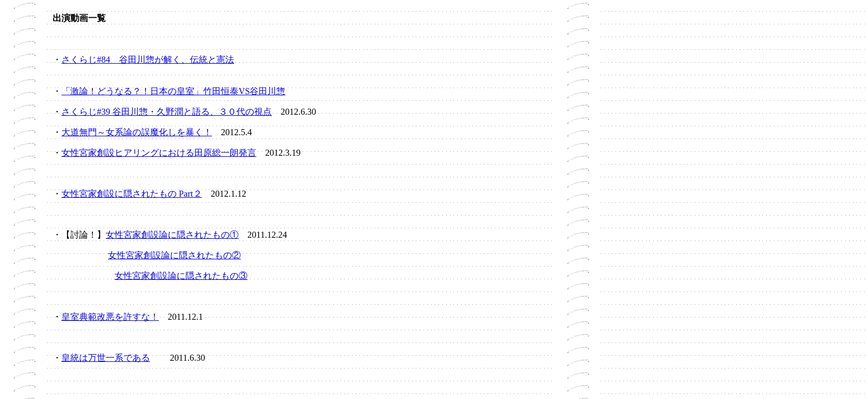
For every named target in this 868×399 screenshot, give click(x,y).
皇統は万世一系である (106, 358)
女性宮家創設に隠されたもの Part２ (132, 194)
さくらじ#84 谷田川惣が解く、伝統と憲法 (148, 60)
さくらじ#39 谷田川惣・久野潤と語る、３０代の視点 (167, 112)
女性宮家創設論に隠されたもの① (172, 235)
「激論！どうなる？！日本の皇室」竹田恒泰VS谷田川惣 (173, 91)
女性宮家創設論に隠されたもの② (174, 255)
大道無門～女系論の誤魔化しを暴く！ (137, 132)
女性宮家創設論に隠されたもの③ (181, 276)
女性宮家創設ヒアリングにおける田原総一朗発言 (159, 153)
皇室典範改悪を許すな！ (110, 317)
